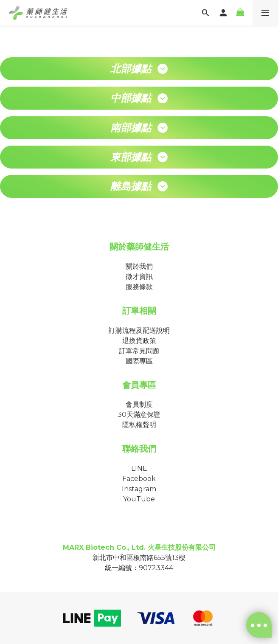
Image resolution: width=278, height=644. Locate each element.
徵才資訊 (139, 277)
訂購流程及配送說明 (139, 330)
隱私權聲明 (139, 425)
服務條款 (139, 287)
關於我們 (139, 266)
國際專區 (139, 361)
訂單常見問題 (139, 351)
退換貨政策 (139, 341)
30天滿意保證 (139, 415)
